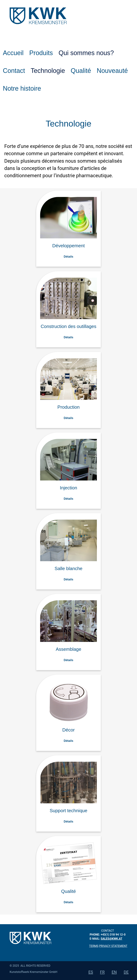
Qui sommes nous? (86, 53)
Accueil (13, 53)
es (91, 972)
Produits (41, 53)
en (114, 972)
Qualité (81, 71)
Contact (14, 71)
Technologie (48, 71)
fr (102, 972)
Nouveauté (112, 71)
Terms (94, 946)
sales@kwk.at (112, 939)
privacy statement (113, 946)
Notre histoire (22, 88)
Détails (68, 257)
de (126, 972)
